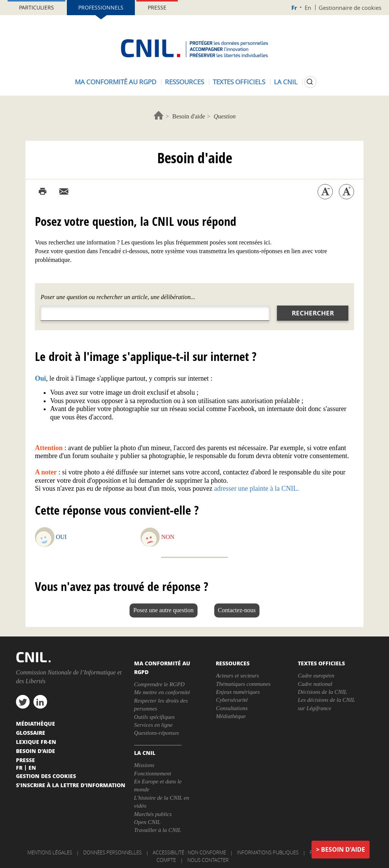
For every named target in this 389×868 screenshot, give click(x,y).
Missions (144, 765)
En (308, 8)
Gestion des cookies (46, 776)
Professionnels (101, 7)
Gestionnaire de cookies (350, 8)
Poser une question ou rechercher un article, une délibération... (118, 297)
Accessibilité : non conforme (189, 852)
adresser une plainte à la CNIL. (256, 488)
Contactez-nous (237, 610)
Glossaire (31, 733)
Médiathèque (231, 716)
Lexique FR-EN (36, 742)
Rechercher (313, 313)
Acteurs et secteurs (237, 676)
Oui (61, 537)
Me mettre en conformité (162, 692)
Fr (294, 8)
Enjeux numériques (238, 692)
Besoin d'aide (189, 116)
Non (168, 537)
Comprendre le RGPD (159, 684)
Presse (157, 7)
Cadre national (315, 684)
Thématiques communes (243, 684)
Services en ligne (153, 725)
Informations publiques (268, 852)
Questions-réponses (157, 733)
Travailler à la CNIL (158, 830)
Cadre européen (316, 676)
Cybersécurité (232, 700)
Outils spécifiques (154, 717)
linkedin (40, 702)
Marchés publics (153, 814)
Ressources (184, 82)
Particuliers (36, 7)
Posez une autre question (164, 610)
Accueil (159, 115)
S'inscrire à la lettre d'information (71, 785)
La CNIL (286, 82)
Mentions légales (50, 852)
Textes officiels (239, 82)
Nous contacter (208, 860)
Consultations (232, 708)
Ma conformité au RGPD (115, 82)
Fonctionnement (153, 773)
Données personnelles (112, 852)
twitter (23, 702)
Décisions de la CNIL (323, 692)
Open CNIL (147, 822)
